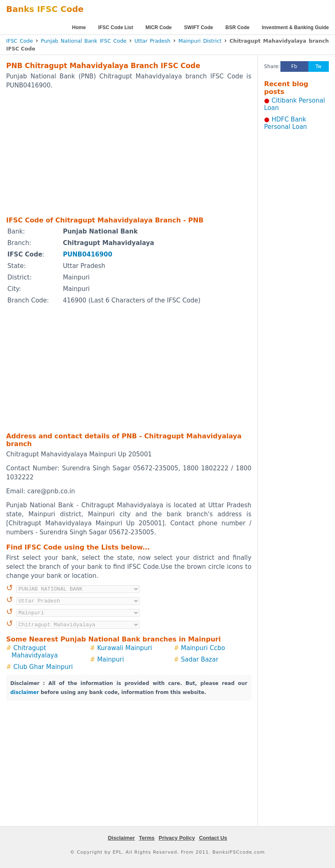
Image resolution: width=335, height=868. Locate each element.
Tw (318, 66)
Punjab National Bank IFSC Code (84, 41)
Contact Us (213, 838)
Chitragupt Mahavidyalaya (35, 652)
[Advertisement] (117, 152)
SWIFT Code (198, 27)
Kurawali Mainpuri (125, 648)
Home (79, 27)
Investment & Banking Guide (295, 27)
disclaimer (25, 692)
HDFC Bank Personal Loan (286, 123)
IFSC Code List (116, 27)
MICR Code (158, 27)
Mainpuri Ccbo (203, 648)
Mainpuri (111, 660)
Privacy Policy (177, 838)
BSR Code (237, 27)
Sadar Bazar (200, 660)
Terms (147, 838)
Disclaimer (122, 838)
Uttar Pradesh (152, 41)
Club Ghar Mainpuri (43, 667)
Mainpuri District (200, 41)
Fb (294, 66)
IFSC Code (20, 41)
